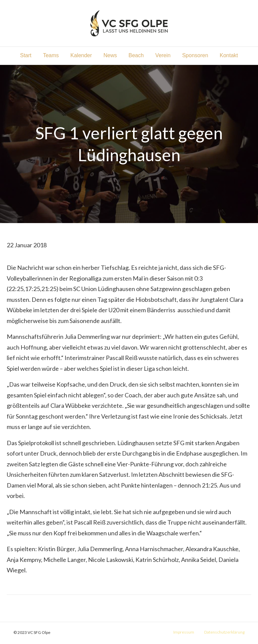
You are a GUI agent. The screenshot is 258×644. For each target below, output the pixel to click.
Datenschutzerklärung (224, 632)
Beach (136, 55)
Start (26, 55)
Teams (51, 55)
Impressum (184, 632)
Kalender (81, 55)
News (110, 55)
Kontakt (229, 55)
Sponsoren (195, 55)
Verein (163, 55)
